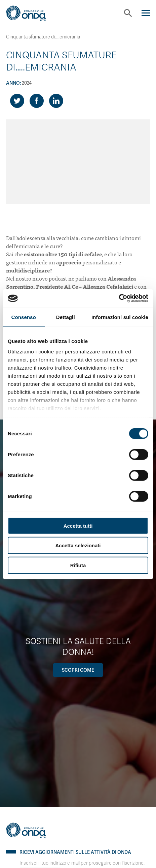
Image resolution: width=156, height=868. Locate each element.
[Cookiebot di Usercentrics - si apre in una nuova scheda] (119, 298)
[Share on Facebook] (37, 101)
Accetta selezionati (78, 545)
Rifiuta (78, 565)
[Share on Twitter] (17, 101)
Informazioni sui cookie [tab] (120, 317)
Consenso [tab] (24, 317)
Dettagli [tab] (66, 317)
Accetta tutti (78, 526)
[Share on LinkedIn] (56, 101)
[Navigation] (146, 13)
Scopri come (78, 670)
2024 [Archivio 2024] (27, 83)
